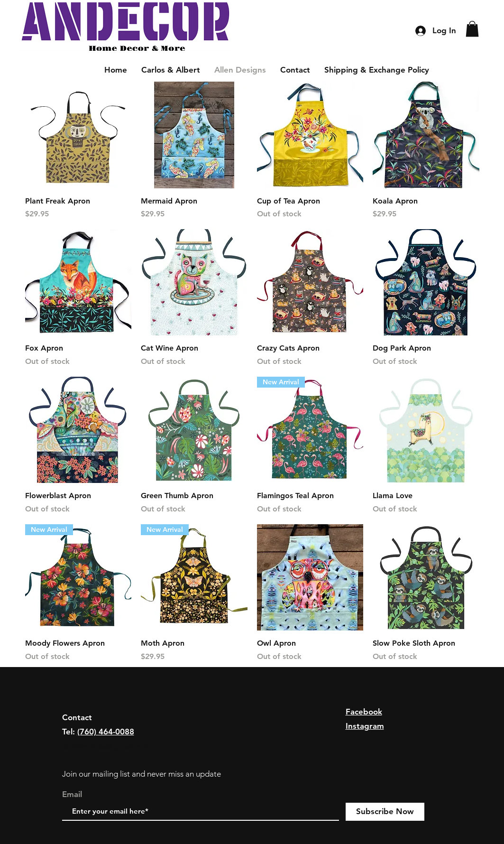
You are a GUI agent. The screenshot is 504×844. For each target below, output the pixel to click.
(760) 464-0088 (106, 732)
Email (72, 794)
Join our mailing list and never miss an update (142, 774)
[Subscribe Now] (385, 812)
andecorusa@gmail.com (106, 746)
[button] (472, 29)
